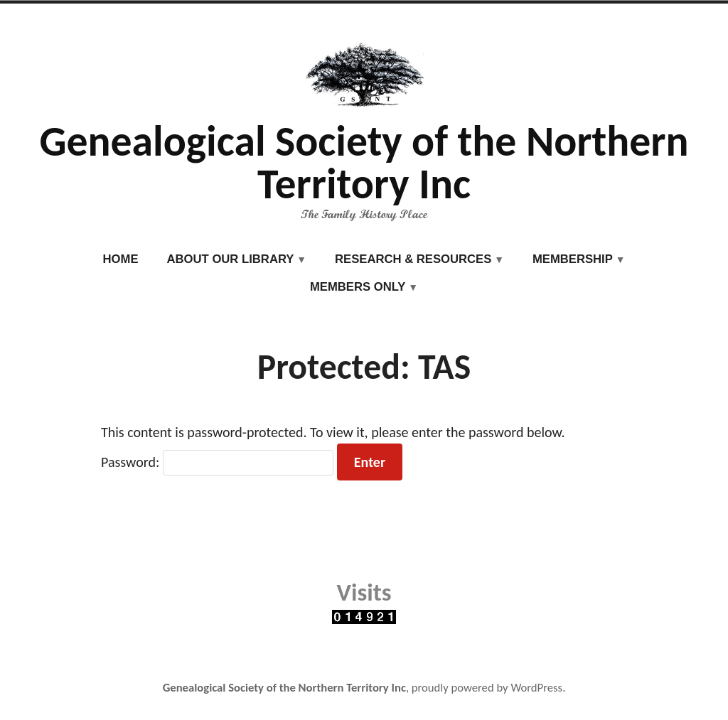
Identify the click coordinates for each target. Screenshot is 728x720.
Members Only (358, 287)
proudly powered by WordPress (487, 687)
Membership (573, 259)
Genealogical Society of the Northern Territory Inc (364, 162)
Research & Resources (413, 259)
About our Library (231, 259)
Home (121, 259)
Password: (217, 462)
